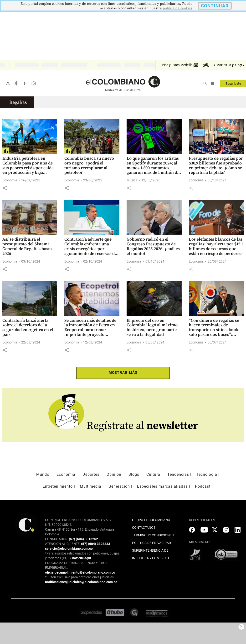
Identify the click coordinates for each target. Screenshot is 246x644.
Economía (10, 180)
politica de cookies (178, 8)
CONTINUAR (215, 6)
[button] (5, 188)
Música (132, 180)
